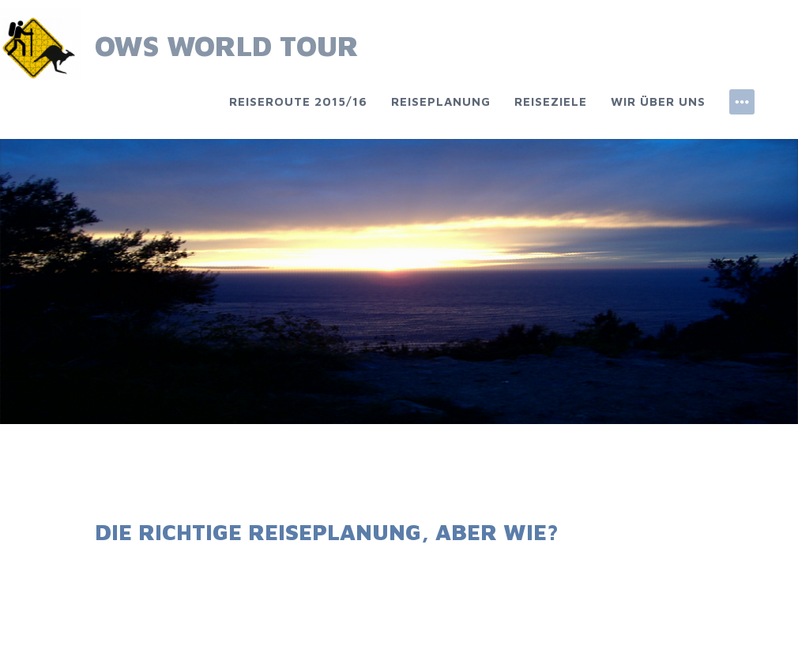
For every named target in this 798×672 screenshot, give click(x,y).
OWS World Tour (227, 45)
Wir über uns (658, 101)
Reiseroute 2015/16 (298, 101)
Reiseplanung (441, 101)
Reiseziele (551, 101)
